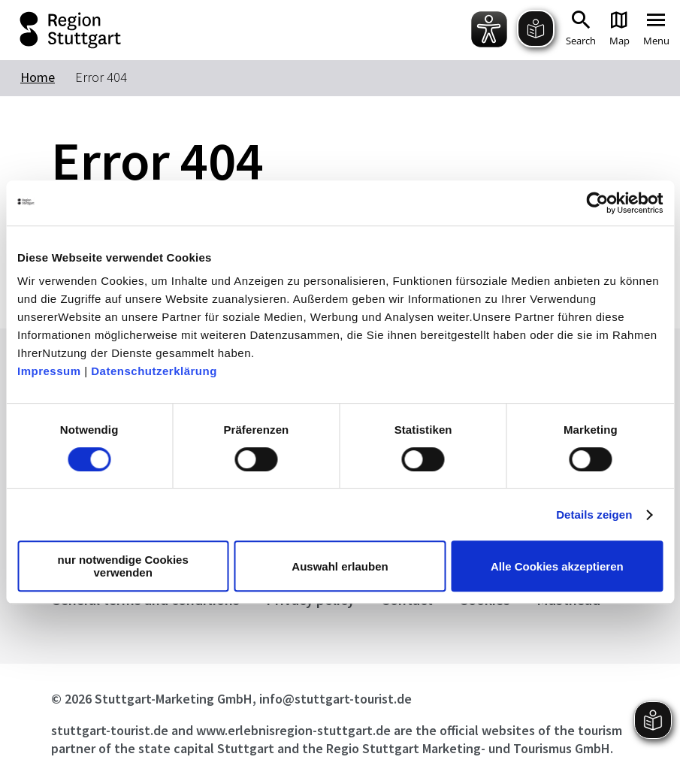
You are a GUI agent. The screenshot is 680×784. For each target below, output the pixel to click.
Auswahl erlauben (340, 566)
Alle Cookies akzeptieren (557, 566)
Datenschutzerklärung (154, 371)
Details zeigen (594, 515)
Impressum (49, 371)
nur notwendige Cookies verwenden (123, 566)
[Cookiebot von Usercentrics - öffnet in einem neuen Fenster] (597, 203)
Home (38, 77)
